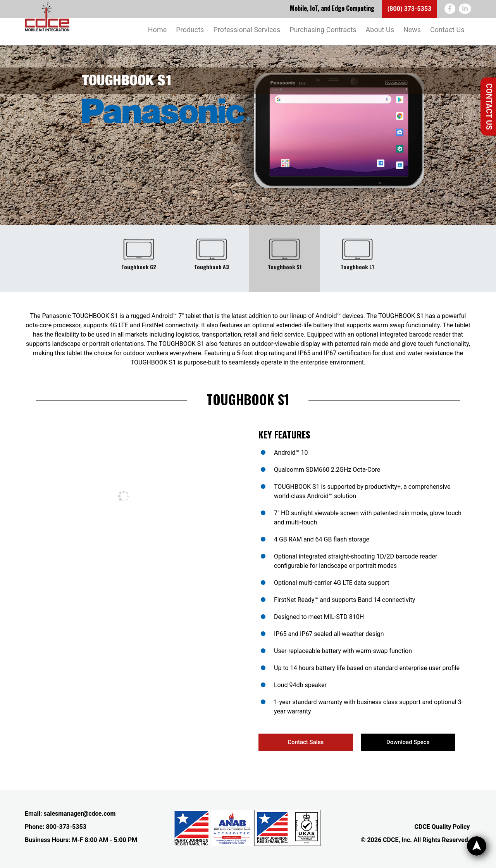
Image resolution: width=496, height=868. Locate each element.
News (412, 30)
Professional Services (247, 30)
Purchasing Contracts (323, 30)
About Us (380, 30)
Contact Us (489, 107)
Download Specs (408, 742)
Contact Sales (306, 742)
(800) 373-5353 (409, 9)
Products (190, 30)
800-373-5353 (66, 827)
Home (157, 30)
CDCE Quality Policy (442, 827)
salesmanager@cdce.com (79, 814)
